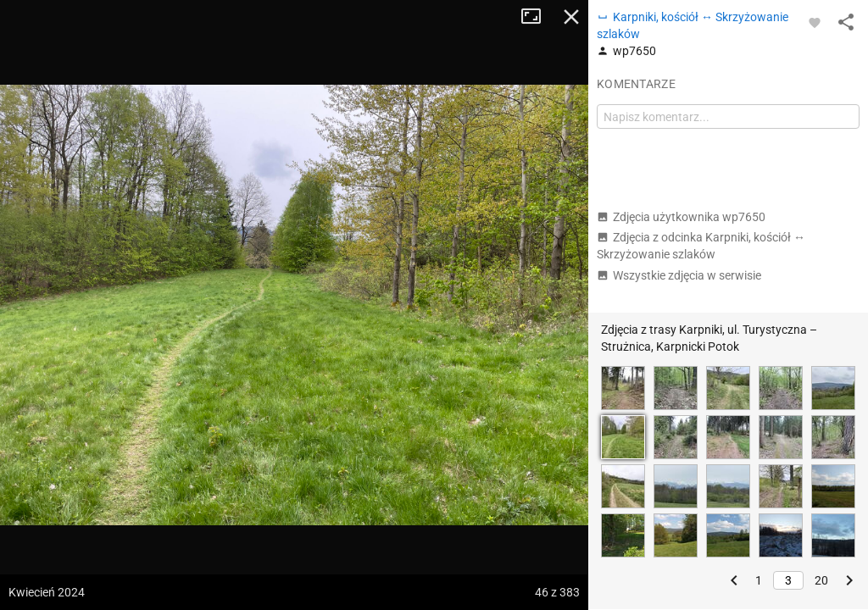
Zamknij (571, 17)
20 (821, 580)
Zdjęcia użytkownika (681, 217)
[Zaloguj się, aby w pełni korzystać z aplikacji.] (815, 22)
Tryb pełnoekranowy (537, 17)
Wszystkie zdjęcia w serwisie (679, 275)
